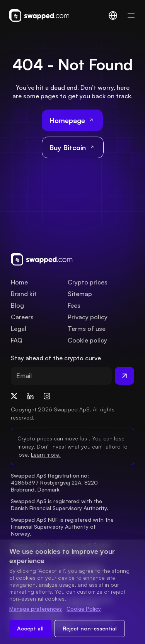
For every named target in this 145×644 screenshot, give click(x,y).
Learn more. (46, 455)
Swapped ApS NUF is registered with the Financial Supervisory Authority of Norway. (63, 527)
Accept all (30, 628)
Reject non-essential (90, 628)
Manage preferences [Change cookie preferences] (36, 609)
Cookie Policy (84, 609)
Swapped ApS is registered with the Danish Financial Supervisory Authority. (60, 504)
